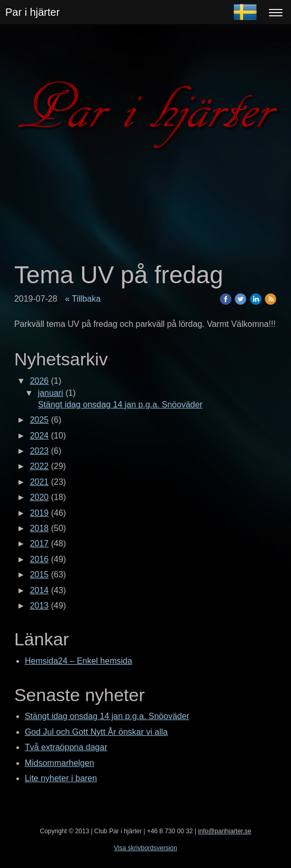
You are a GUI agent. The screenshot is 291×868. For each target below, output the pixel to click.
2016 (40, 559)
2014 (40, 590)
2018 (40, 528)
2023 (40, 451)
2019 (40, 513)
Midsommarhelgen (60, 763)
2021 (40, 482)
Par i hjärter (32, 12)
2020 (40, 497)
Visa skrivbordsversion (145, 848)
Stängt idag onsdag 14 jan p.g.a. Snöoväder (120, 405)
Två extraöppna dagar (66, 747)
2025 (40, 420)
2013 (40, 606)
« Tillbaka (83, 299)
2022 (40, 466)
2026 (40, 381)
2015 (40, 575)
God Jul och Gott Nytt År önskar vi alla (96, 732)
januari (51, 393)
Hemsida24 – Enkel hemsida (79, 661)
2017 (40, 543)
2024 (40, 436)
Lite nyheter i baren (61, 778)
